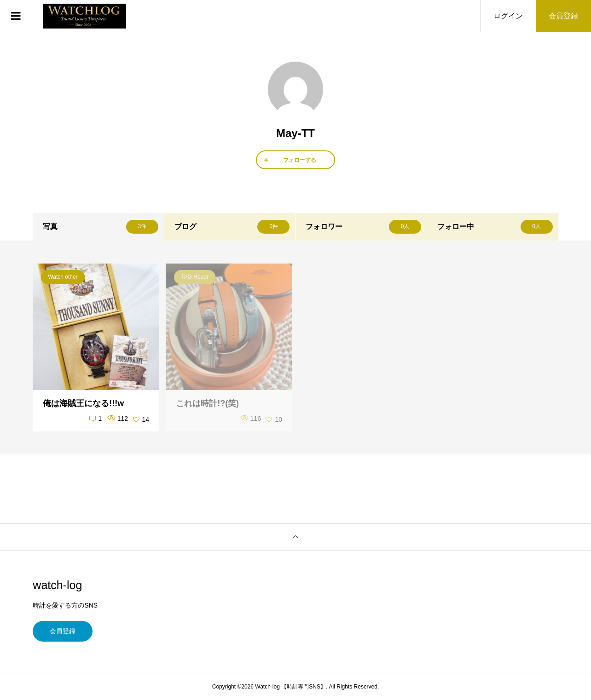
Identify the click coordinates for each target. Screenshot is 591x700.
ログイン (508, 16)
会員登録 (563, 16)
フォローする (300, 160)
